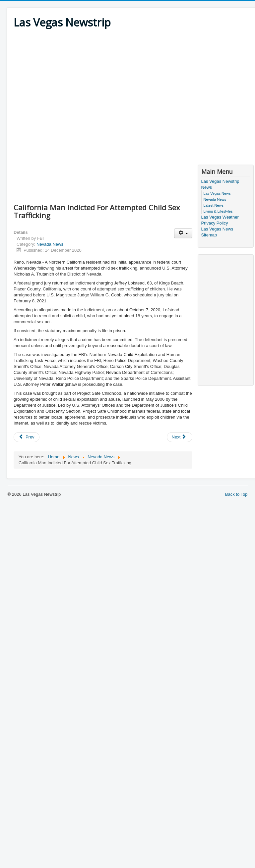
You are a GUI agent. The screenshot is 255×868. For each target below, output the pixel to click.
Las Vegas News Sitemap (217, 232)
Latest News (214, 205)
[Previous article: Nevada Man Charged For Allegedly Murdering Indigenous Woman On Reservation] (27, 437)
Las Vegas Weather (220, 217)
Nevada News (50, 244)
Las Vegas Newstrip (220, 181)
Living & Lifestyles (218, 211)
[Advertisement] (62, 96)
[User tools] (183, 233)
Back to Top (236, 494)
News (207, 187)
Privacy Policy (215, 223)
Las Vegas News (217, 193)
